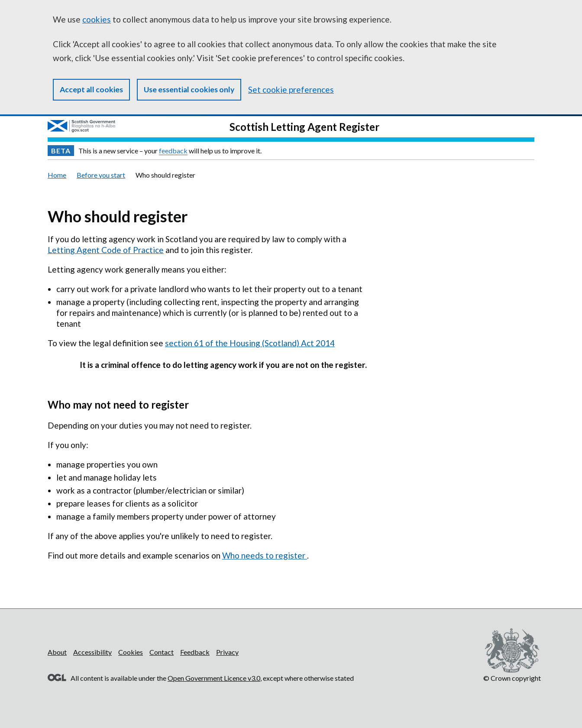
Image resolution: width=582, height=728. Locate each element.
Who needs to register (265, 555)
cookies (97, 19)
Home (57, 175)
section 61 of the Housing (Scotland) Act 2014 (250, 343)
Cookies (131, 652)
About (57, 652)
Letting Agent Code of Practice (106, 250)
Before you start (101, 175)
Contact (162, 652)
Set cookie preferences (291, 89)
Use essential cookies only (189, 89)
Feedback (195, 652)
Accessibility (92, 652)
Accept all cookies (91, 89)
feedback (173, 151)
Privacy (227, 652)
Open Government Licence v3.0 (214, 678)
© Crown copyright (512, 678)
